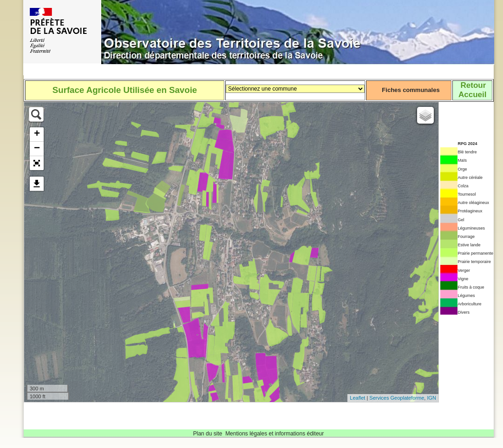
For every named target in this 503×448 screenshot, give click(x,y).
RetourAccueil (472, 90)
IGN (431, 398)
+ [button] (37, 134)
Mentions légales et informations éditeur (274, 434)
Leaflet (357, 398)
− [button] (37, 149)
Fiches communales (411, 90)
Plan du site (208, 434)
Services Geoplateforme (397, 398)
